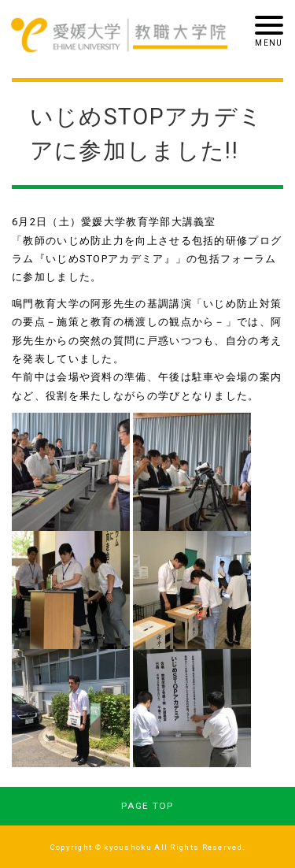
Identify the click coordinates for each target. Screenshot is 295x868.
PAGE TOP (147, 806)
